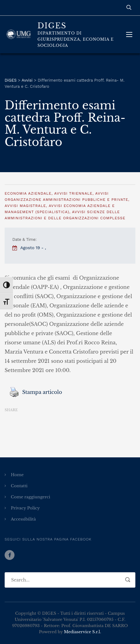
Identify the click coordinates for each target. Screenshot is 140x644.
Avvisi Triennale (73, 193)
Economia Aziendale (28, 193)
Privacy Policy (25, 508)
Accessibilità (23, 519)
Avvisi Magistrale (25, 206)
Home (17, 475)
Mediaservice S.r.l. (82, 632)
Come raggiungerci (31, 497)
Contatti (19, 486)
